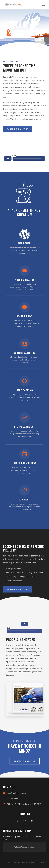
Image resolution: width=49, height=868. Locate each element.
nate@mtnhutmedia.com (17, 793)
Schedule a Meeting (18, 129)
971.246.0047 (12, 798)
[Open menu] (44, 5)
